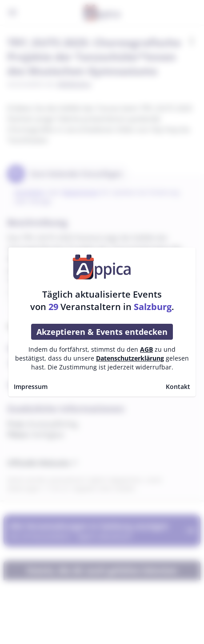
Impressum (31, 387)
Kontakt (178, 387)
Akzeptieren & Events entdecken (102, 332)
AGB (146, 349)
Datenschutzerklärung (130, 358)
